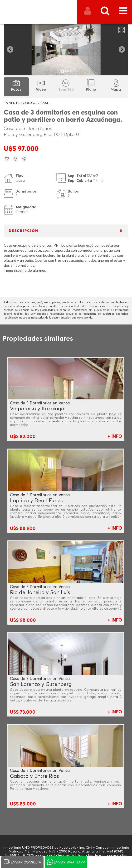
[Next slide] (122, 50)
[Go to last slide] (10, 50)
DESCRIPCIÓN (24, 231)
